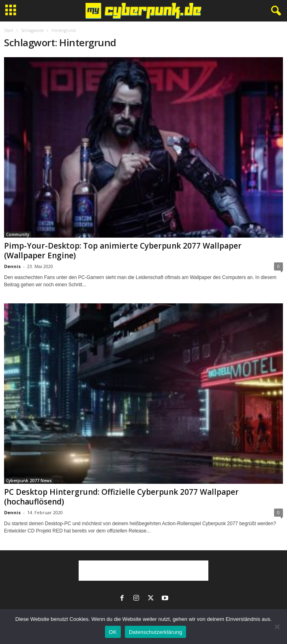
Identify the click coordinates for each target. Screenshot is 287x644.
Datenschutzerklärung (155, 632)
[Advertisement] (143, 571)
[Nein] (277, 627)
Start (9, 30)
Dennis (12, 266)
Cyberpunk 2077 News (29, 481)
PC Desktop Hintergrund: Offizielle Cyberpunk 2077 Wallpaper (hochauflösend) (121, 497)
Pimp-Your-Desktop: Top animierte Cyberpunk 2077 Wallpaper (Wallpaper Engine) (123, 251)
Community (18, 234)
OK (113, 632)
